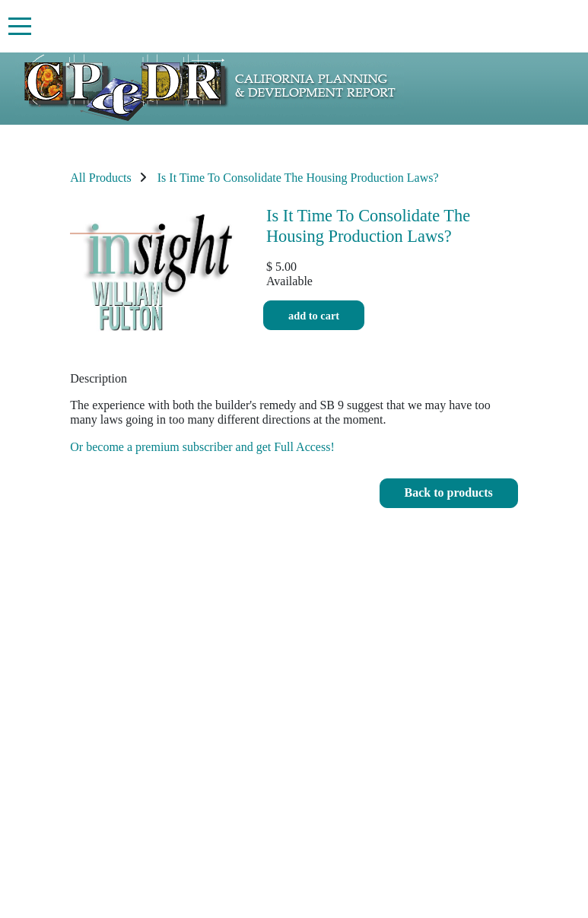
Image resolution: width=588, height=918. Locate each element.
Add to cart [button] (314, 315)
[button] (449, 493)
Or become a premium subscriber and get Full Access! (202, 447)
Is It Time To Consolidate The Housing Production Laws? (298, 178)
